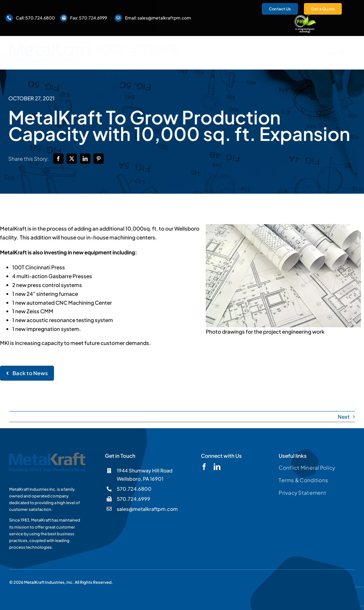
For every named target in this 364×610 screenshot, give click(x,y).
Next (344, 417)
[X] (73, 159)
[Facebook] (59, 159)
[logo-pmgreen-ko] (305, 17)
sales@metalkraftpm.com (164, 18)
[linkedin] (217, 467)
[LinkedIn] (86, 159)
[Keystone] (138, 47)
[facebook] (204, 467)
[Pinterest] (100, 159)
